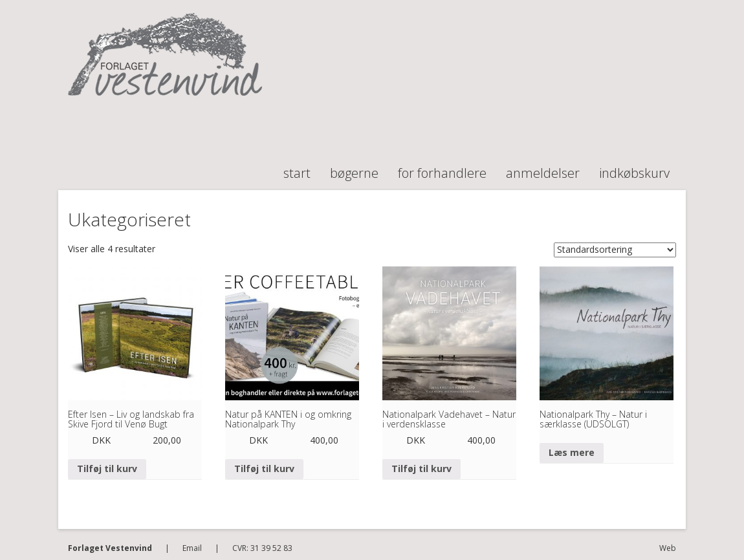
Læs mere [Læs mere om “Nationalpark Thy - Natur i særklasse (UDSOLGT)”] (572, 452)
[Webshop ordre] (615, 250)
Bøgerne (354, 167)
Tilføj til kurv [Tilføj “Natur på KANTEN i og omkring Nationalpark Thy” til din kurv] (264, 468)
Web (668, 548)
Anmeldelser (543, 167)
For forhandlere (442, 167)
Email (192, 548)
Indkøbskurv (634, 167)
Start (297, 167)
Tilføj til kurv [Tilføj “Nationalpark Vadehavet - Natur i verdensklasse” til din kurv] (421, 468)
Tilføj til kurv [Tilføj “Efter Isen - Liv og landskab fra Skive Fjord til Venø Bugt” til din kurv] (107, 468)
